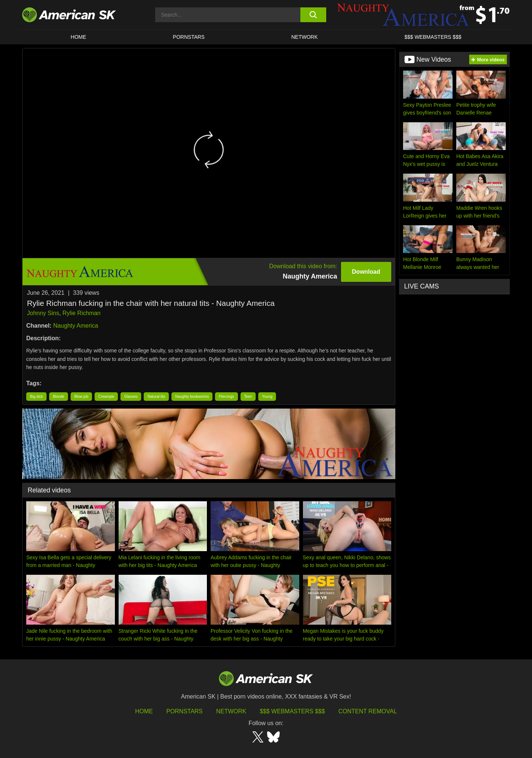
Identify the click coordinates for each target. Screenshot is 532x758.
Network (305, 37)
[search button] (313, 15)
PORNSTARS (189, 37)
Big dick (36, 397)
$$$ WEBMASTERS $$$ (433, 37)
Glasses (131, 397)
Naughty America (76, 326)
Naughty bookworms (192, 397)
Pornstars (184, 711)
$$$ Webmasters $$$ (292, 711)
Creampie (106, 397)
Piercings (226, 397)
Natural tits (156, 397)
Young (267, 397)
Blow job (81, 397)
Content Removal (368, 711)
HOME (78, 37)
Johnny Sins (43, 313)
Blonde (59, 397)
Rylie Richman (81, 313)
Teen (248, 397)
